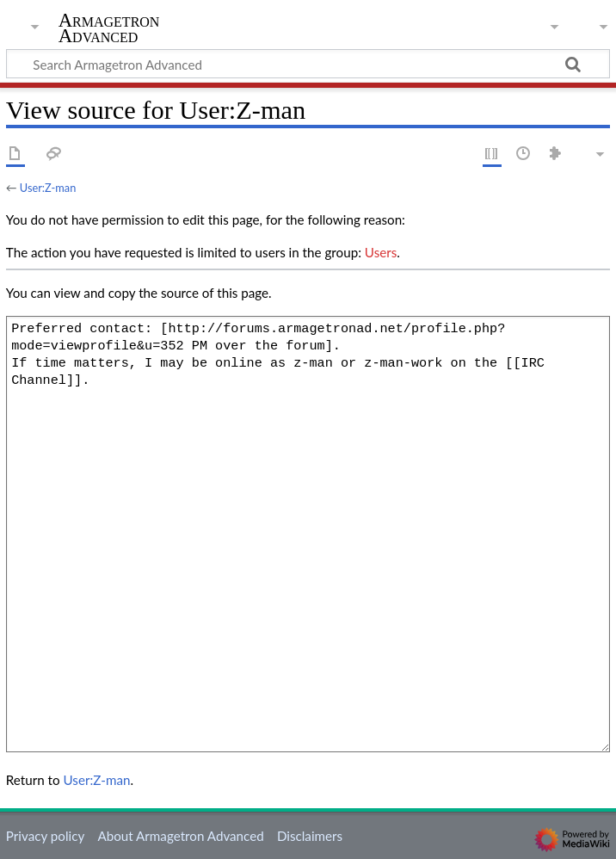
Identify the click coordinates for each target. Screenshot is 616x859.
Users (381, 252)
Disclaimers (310, 836)
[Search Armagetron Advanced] (308, 64)
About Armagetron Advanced (180, 836)
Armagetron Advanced (109, 28)
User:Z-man (48, 188)
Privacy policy (45, 836)
